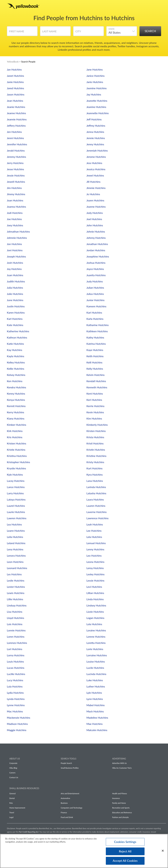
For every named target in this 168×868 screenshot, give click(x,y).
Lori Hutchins (15, 649)
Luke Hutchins (95, 680)
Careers (12, 773)
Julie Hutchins (15, 294)
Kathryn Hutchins (17, 337)
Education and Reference (122, 812)
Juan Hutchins (15, 275)
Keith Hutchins (95, 356)
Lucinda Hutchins (96, 674)
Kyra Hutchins (95, 475)
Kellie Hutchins (16, 369)
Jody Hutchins (95, 213)
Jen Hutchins (14, 132)
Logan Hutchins (95, 618)
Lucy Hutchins (15, 680)
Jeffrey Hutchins (96, 126)
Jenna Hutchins (95, 132)
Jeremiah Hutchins (97, 150)
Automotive (65, 798)
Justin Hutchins (16, 306)
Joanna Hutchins (16, 207)
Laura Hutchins (95, 499)
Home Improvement (17, 808)
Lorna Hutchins (16, 655)
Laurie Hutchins (16, 512)
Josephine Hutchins (98, 256)
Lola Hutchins (94, 624)
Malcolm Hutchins (97, 730)
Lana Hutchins (95, 481)
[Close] (163, 851)
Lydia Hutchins (15, 693)
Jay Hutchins (94, 94)
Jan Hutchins (14, 69)
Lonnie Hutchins (16, 630)
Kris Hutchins (15, 437)
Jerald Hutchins (16, 150)
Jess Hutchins (94, 163)
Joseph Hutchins (16, 256)
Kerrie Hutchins (95, 406)
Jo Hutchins (93, 194)
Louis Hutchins (15, 661)
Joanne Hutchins (96, 207)
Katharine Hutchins (98, 325)
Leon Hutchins (15, 562)
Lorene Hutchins (96, 637)
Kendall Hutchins (96, 381)
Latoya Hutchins (16, 499)
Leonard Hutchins (17, 568)
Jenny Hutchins (95, 144)
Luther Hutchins (96, 686)
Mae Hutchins (94, 724)
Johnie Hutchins (96, 231)
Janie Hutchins (15, 82)
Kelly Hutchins (95, 369)
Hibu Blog (13, 768)
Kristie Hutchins (16, 450)
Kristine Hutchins (96, 456)
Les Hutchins (14, 574)
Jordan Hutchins (96, 250)
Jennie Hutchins (96, 138)
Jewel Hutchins (95, 175)
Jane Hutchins (95, 69)
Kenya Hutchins (16, 400)
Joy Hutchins (14, 269)
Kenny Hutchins (16, 393)
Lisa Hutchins (15, 612)
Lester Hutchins (16, 587)
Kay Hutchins (15, 350)
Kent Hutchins (95, 393)
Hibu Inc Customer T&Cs (122, 768)
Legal (11, 817)
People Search (66, 763)
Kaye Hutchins (95, 350)
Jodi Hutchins (15, 213)
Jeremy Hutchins (16, 157)
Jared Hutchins (15, 88)
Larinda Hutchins (96, 487)
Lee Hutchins (94, 531)
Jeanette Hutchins (97, 101)
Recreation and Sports (121, 808)
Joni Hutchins (15, 250)
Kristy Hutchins (95, 462)
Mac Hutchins (15, 711)
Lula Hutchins (15, 686)
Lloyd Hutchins (16, 618)
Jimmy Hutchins (16, 194)
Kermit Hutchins (16, 406)
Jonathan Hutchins (97, 244)
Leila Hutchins (15, 537)
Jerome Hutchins (96, 157)
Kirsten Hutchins (96, 431)
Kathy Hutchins (95, 337)
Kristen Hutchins (16, 443)
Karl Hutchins (15, 319)
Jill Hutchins (93, 182)
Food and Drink (67, 817)
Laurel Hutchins (16, 506)
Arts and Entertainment (70, 793)
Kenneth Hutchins (97, 387)
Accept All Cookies (125, 861)
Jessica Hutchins (96, 169)
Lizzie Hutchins (95, 612)
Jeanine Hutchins (96, 107)
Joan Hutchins (15, 200)
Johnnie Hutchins (17, 238)
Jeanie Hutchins (16, 107)
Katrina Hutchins (96, 344)
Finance (64, 812)
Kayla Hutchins (16, 356)
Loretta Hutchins (96, 643)
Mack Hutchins (95, 711)
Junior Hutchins (95, 300)
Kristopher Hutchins (18, 462)
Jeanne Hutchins (16, 113)
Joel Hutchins (94, 219)
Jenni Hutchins (15, 138)
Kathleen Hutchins (97, 331)
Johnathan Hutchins (18, 231)
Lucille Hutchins (16, 674)
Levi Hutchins (94, 587)
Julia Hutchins (15, 288)
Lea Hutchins (14, 524)
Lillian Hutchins (95, 593)
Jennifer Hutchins (17, 144)
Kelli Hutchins (94, 362)
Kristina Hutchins (17, 456)
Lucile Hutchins (95, 668)
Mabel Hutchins (96, 705)
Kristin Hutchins (96, 450)
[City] (89, 32)
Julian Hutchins (95, 288)
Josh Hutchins (15, 263)
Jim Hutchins (14, 188)
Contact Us (14, 777)
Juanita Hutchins (96, 275)
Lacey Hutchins (16, 481)
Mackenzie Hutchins (19, 718)
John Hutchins (95, 225)
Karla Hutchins (95, 319)
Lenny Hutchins (95, 549)
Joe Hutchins (14, 219)
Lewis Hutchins (16, 593)
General (12, 793)
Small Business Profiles (70, 768)
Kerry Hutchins (16, 412)
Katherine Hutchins (18, 331)
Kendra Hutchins (16, 387)
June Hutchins (15, 300)
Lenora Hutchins (16, 556)
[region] (84, 851)
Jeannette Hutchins (98, 113)
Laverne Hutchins (97, 512)
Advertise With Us (119, 763)
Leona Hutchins (95, 562)
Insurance (116, 798)
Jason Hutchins (16, 94)
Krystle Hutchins (16, 468)
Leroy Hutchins (95, 568)
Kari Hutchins (94, 312)
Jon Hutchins (14, 244)
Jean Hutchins (15, 101)
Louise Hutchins (96, 661)
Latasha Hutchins (96, 493)
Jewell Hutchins (16, 182)
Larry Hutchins (15, 493)
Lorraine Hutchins (97, 655)
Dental (12, 798)
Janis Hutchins (95, 82)
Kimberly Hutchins (97, 425)
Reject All (125, 851)
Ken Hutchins (15, 381)
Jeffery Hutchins (16, 126)
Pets (11, 803)
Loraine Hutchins (96, 630)
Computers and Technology (71, 808)
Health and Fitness (120, 793)
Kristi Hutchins (95, 443)
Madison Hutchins (17, 724)
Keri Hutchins (94, 400)
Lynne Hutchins (16, 705)
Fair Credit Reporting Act (29, 832)
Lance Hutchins (16, 487)
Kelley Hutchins (16, 362)
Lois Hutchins (15, 624)
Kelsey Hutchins (16, 375)
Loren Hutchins (16, 637)
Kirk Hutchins (15, 431)
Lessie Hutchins (95, 580)
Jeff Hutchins (94, 119)
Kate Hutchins (15, 325)
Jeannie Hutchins (17, 119)
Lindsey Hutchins (96, 605)
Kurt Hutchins (94, 468)
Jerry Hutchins (15, 163)
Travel (12, 812)
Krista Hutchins (95, 437)
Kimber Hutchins (17, 425)
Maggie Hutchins (17, 730)
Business (64, 803)
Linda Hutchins (95, 599)
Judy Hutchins (95, 281)
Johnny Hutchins (96, 238)
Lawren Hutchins (17, 518)
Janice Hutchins (95, 76)
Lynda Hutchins (16, 699)
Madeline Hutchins (97, 718)
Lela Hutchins (94, 537)
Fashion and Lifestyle (121, 817)
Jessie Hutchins (16, 175)
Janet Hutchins (16, 76)
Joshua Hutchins (96, 263)
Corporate (13, 763)
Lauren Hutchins (96, 506)
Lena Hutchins (15, 549)
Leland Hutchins (16, 543)
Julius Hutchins (95, 294)
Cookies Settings (125, 842)
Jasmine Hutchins (97, 88)
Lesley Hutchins (95, 574)
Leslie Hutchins (16, 580)
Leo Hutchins (94, 556)
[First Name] (22, 32)
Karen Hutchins (16, 312)
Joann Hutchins (95, 200)
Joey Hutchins (15, 225)
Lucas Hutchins (16, 668)
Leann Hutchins (16, 531)
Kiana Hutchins (16, 418)
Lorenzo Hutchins (17, 643)
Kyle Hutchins (15, 475)
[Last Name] (55, 32)
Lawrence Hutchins (98, 518)
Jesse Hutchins (15, 169)
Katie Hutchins (15, 344)
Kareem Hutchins (96, 306)
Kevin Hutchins (95, 412)
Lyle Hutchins (94, 693)
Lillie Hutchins (15, 599)
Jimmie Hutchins (96, 188)
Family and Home (119, 803)
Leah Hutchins (95, 524)
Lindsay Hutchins (17, 605)
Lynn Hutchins (95, 699)
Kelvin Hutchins (95, 375)
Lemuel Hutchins (96, 543)
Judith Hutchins (16, 281)
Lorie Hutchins (95, 649)
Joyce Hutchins (95, 269)
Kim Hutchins (94, 418)
